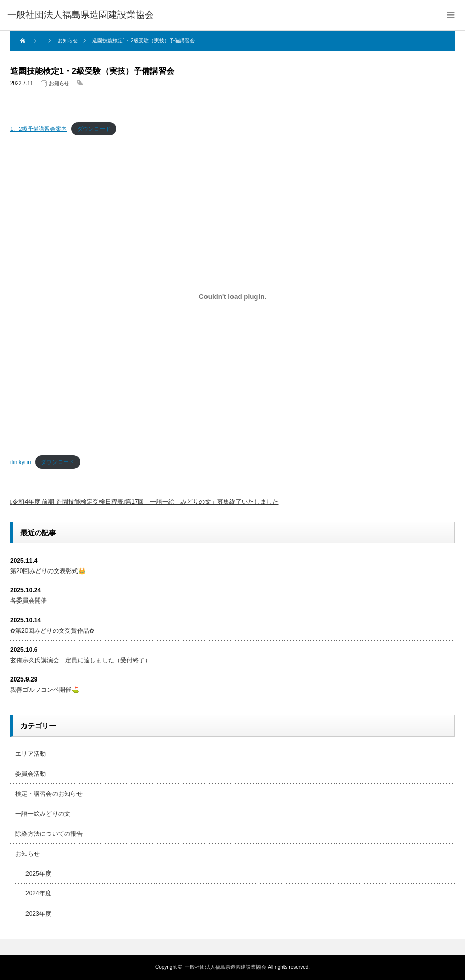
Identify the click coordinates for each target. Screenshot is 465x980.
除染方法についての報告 (49, 834)
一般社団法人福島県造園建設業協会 (225, 967)
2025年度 (38, 874)
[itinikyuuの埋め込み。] (232, 297)
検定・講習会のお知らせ (49, 794)
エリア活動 (31, 754)
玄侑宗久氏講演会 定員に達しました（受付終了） (81, 660)
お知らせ (59, 83)
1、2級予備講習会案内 (38, 129)
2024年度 (38, 893)
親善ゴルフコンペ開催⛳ (45, 690)
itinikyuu (20, 462)
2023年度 (38, 914)
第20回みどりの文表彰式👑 (48, 571)
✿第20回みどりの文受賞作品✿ (52, 631)
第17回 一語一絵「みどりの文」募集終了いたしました (202, 502)
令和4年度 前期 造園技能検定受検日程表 (68, 502)
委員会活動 (31, 774)
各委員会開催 (29, 601)
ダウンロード (94, 129)
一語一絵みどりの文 (43, 814)
